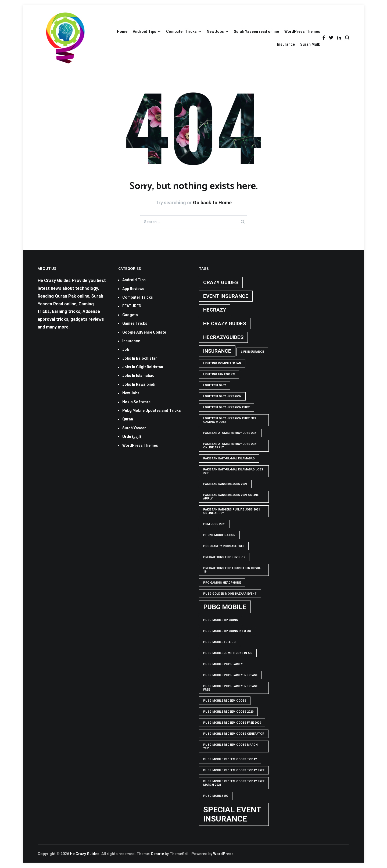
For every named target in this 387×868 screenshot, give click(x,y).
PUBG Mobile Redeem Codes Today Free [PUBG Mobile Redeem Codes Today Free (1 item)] (234, 770)
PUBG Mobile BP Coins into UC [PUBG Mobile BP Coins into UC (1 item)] (227, 631)
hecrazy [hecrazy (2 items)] (215, 310)
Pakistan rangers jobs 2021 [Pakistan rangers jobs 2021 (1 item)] (225, 484)
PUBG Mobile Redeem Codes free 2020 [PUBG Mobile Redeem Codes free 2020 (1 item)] (232, 723)
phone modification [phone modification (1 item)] (219, 535)
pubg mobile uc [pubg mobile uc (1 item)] (216, 796)
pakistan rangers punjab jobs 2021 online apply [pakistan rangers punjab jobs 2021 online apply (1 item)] (232, 511)
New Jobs (215, 31)
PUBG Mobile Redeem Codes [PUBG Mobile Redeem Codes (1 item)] (225, 701)
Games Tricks (135, 323)
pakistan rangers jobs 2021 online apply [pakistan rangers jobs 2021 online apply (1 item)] (231, 497)
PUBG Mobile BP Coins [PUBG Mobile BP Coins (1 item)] (221, 620)
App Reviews (133, 289)
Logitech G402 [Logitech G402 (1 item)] (214, 385)
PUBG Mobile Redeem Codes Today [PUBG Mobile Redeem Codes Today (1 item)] (230, 759)
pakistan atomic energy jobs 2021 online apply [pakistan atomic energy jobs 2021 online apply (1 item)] (230, 446)
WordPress (223, 854)
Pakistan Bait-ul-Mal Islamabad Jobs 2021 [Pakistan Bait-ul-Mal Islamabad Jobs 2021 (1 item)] (233, 471)
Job (126, 349)
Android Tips (144, 31)
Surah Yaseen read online (256, 31)
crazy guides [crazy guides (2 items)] (221, 282)
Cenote (157, 854)
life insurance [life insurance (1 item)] (252, 352)
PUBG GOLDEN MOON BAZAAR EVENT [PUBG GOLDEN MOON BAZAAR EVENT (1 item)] (230, 594)
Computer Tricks (181, 31)
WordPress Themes (302, 31)
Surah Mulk (310, 44)
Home (122, 31)
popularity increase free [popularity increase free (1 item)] (224, 546)
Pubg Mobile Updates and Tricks (152, 410)
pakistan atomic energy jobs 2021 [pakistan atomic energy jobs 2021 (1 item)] (230, 433)
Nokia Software (136, 402)
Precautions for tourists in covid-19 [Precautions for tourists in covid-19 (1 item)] (232, 570)
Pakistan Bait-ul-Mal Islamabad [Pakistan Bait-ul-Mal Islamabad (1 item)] (229, 458)
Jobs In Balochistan (140, 358)
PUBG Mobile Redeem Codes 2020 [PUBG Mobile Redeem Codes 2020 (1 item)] (228, 712)
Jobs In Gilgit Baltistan (143, 367)
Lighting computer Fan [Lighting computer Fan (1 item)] (222, 363)
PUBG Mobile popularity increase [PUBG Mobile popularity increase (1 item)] (230, 675)
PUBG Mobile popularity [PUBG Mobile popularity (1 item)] (223, 664)
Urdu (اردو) (132, 437)
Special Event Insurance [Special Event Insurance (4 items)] (232, 814)
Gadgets (130, 315)
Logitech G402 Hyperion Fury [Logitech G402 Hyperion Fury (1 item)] (226, 407)
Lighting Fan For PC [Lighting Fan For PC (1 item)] (219, 374)
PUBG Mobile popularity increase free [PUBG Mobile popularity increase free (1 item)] (230, 688)
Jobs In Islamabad (138, 376)
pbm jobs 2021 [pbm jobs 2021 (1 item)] (214, 524)
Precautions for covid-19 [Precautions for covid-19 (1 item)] (224, 557)
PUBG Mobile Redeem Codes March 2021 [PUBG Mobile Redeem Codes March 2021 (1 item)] (230, 746)
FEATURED (132, 306)
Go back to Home (212, 203)
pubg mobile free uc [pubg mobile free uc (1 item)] (219, 642)
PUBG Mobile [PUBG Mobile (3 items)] (225, 607)
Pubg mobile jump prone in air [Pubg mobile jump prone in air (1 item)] (228, 653)
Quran (128, 419)
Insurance (286, 44)
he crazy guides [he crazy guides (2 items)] (225, 324)
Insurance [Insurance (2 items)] (217, 351)
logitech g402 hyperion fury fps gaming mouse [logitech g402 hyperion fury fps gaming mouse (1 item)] (230, 420)
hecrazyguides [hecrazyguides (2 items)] (223, 337)
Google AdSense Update (144, 332)
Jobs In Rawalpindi (139, 384)
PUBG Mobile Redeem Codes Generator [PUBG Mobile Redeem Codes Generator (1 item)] (234, 734)
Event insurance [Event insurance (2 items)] (226, 296)
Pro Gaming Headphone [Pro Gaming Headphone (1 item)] (222, 583)
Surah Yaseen (134, 428)
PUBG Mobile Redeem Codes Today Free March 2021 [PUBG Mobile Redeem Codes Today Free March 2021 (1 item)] (234, 783)
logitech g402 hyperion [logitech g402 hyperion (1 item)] (222, 396)
